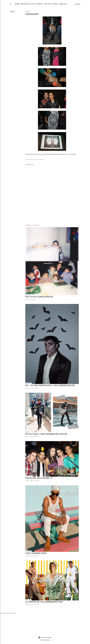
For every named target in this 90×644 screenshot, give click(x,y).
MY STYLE (33, 4)
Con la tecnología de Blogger (45, 637)
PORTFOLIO (24, 4)
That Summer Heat (36, 553)
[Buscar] (78, 4)
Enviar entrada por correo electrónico (37, 160)
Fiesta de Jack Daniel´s (39, 478)
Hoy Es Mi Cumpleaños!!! (39, 297)
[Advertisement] (52, 211)
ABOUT (56, 4)
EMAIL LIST (63, 4)
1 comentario (33, 299)
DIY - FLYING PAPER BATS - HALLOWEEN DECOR (50, 385)
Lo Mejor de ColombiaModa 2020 (44, 602)
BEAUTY (40, 4)
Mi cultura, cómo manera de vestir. (46, 434)
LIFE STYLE (48, 4)
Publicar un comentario (34, 388)
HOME (17, 4)
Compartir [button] (12, 12)
